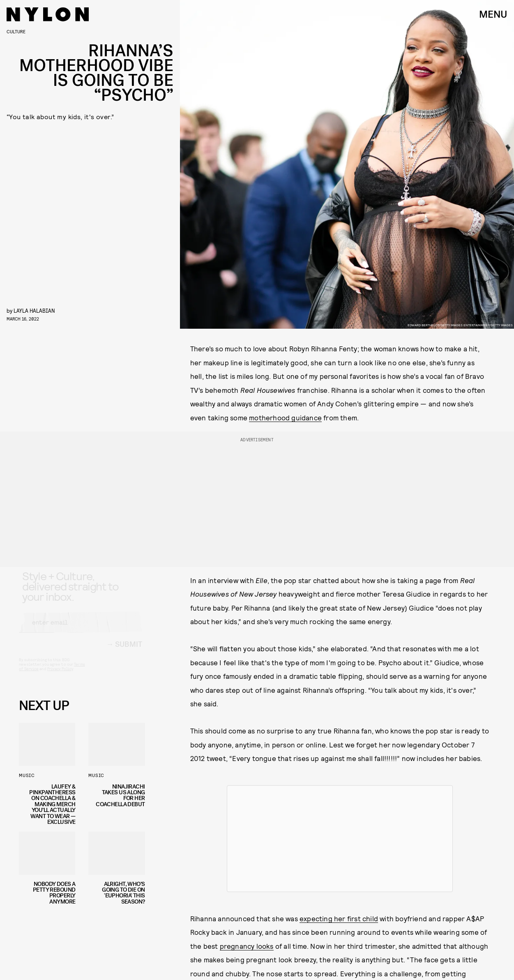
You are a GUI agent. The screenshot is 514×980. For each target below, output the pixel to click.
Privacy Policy (60, 676)
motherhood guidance (285, 417)
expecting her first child (339, 918)
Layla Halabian (34, 310)
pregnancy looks (247, 946)
